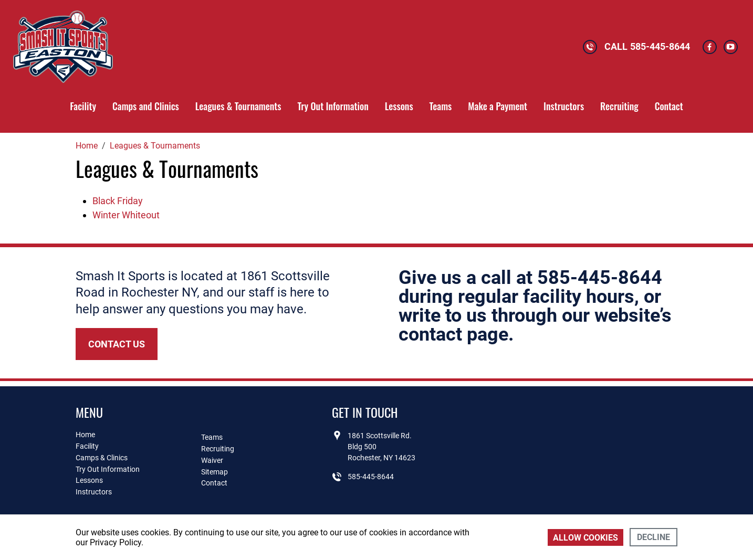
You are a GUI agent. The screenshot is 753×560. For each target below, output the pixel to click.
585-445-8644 (660, 46)
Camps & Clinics (102, 458)
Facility (83, 106)
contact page (453, 334)
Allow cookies (585, 538)
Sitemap (215, 472)
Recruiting (619, 106)
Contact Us (117, 344)
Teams (441, 106)
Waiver (212, 460)
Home (85, 435)
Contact (669, 106)
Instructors (564, 106)
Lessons (399, 106)
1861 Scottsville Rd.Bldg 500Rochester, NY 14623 (381, 447)
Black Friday (118, 201)
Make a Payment (498, 106)
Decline (653, 537)
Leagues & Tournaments (238, 106)
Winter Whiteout (126, 215)
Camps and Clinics (146, 106)
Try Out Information (333, 106)
